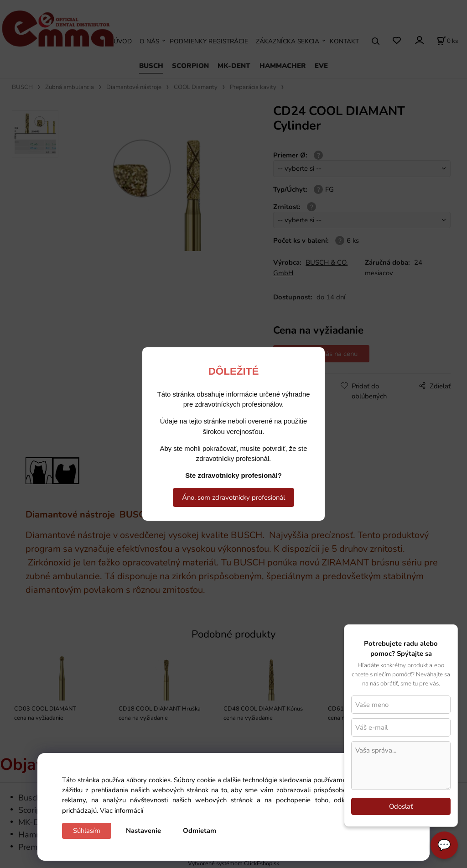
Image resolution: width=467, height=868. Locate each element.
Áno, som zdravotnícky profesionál (233, 497)
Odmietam (200, 831)
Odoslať (401, 806)
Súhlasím (87, 831)
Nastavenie (143, 831)
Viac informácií (122, 810)
